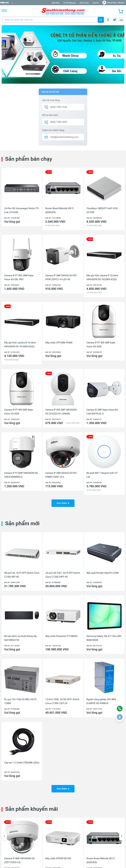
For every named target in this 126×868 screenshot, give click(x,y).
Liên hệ (96, 3)
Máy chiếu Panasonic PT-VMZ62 (61, 635)
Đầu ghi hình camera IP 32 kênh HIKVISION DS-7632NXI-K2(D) (102, 277)
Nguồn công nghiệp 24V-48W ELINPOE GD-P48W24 (101, 701)
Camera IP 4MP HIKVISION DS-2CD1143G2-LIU (20, 859)
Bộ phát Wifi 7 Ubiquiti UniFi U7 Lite (102, 475)
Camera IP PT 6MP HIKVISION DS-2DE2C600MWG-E (21, 475)
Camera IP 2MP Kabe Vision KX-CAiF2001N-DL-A (102, 412)
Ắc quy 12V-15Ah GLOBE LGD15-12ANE (21, 701)
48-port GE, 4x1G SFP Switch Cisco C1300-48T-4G (22, 574)
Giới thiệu (56, 3)
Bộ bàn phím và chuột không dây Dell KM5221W (20, 637)
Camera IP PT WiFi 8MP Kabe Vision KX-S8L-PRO (19, 277)
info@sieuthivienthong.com (14, 3)
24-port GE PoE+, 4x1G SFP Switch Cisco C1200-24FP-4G (63, 574)
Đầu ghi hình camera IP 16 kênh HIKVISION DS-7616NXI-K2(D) (20, 345)
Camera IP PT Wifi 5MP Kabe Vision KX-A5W (19, 412)
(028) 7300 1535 (37, 3)
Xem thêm (63, 503)
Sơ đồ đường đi (69, 3)
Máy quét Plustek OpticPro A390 (103, 572)
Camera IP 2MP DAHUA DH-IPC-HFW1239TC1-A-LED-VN (61, 277)
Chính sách (84, 3)
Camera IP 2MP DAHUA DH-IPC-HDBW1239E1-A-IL (61, 475)
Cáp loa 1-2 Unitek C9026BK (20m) (22, 762)
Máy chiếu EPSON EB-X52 (58, 857)
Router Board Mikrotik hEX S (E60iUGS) (59, 210)
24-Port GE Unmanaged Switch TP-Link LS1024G (22, 210)
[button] (4, 835)
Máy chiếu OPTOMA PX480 (59, 343)
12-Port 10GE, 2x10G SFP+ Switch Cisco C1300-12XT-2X (62, 701)
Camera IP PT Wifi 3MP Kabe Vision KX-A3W (101, 345)
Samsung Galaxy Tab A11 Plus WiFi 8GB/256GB (104, 637)
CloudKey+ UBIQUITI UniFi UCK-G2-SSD (102, 210)
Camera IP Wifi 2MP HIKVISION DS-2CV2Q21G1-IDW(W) (61, 412)
